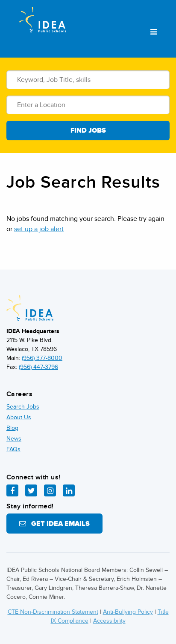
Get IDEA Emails (54, 524)
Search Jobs (23, 407)
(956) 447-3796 (38, 367)
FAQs (13, 449)
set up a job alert (39, 229)
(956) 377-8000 (42, 358)
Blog (12, 428)
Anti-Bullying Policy (128, 612)
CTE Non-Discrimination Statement (53, 612)
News (14, 439)
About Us (19, 417)
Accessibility (109, 621)
